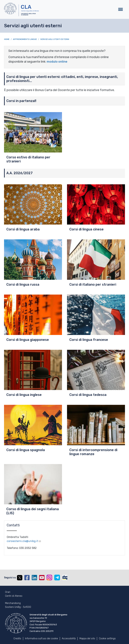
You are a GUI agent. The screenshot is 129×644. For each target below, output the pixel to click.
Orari (8, 592)
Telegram (57, 578)
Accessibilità (69, 639)
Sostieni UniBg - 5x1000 (18, 607)
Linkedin (34, 578)
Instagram (49, 578)
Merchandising (13, 603)
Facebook (27, 578)
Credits (17, 639)
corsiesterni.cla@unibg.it (22, 541)
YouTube (42, 578)
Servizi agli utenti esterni (55, 39)
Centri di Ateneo (14, 596)
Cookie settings (107, 639)
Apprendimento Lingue (25, 39)
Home (7, 39)
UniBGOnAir (65, 578)
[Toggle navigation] (121, 10)
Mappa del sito (87, 639)
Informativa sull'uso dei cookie (41, 639)
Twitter (20, 578)
